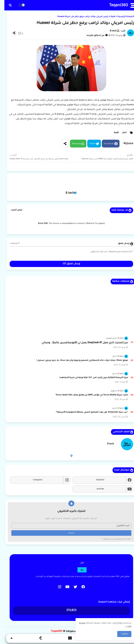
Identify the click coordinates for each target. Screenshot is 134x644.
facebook (96, 480)
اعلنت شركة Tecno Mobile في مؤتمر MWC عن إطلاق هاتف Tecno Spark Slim (87, 395)
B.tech (66, 193)
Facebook (104, 144)
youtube (96, 489)
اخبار (120, 133)
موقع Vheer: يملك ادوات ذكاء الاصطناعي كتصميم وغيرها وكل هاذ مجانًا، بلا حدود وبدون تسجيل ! (78, 361)
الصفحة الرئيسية (122, 17)
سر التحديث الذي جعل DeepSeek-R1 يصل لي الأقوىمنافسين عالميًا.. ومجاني (80, 343)
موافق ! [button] (120, 634)
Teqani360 (114, 6)
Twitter (88, 144)
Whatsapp (72, 144)
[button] (6, 5)
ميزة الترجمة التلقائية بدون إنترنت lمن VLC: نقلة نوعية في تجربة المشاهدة (89, 378)
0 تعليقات (10, 244)
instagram (33, 480)
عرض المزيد (12, 210)
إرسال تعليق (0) (67, 264)
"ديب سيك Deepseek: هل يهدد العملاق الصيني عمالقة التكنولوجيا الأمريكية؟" (87, 412)
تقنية (109, 17)
